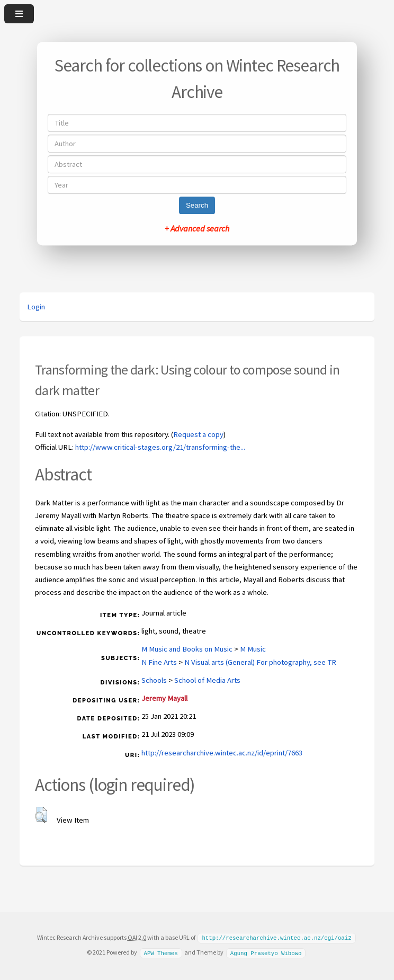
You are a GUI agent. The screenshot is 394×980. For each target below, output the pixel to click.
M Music (253, 649)
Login (36, 307)
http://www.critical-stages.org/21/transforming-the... (160, 447)
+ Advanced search (197, 228)
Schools (154, 680)
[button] (41, 815)
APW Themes (160, 952)
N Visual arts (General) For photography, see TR (260, 662)
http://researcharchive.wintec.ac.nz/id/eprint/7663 (222, 753)
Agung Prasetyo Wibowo (266, 952)
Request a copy (198, 434)
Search (197, 205)
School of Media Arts (207, 680)
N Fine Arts (159, 662)
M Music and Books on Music (187, 649)
